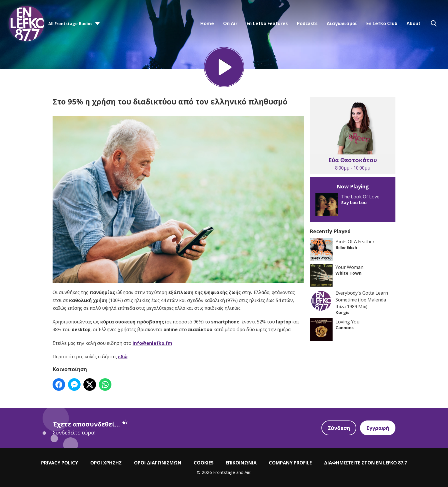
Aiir (248, 472)
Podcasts (307, 23)
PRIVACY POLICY (60, 463)
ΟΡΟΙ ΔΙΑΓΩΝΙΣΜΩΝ (158, 463)
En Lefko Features (267, 23)
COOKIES (204, 463)
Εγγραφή (378, 428)
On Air (230, 23)
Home (207, 23)
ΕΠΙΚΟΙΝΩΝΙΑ (241, 463)
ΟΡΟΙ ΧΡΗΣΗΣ (106, 463)
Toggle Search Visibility (434, 23)
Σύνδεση (339, 428)
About (414, 23)
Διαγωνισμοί (342, 23)
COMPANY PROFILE (290, 463)
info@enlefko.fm (152, 343)
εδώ (123, 357)
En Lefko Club (382, 23)
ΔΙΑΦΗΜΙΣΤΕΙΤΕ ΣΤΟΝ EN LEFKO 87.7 (365, 463)
